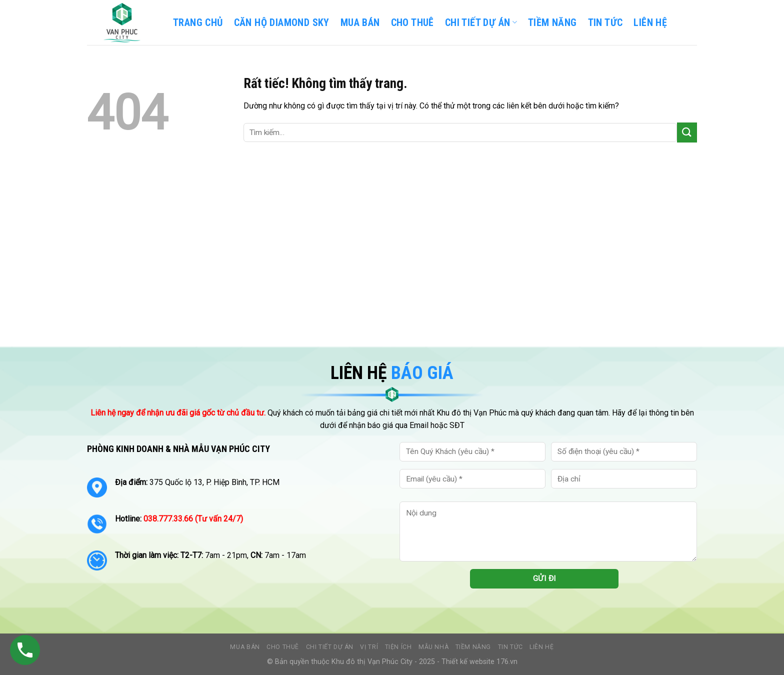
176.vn (507, 662)
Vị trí (369, 647)
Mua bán (360, 22)
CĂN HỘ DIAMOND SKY (282, 22)
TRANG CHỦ (198, 22)
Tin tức (510, 647)
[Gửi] (687, 132)
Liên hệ (541, 647)
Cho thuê (412, 22)
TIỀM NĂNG (552, 22)
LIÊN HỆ (650, 22)
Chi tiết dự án (330, 647)
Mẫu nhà (433, 647)
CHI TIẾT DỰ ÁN (481, 22)
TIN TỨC (605, 22)
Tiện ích (398, 647)
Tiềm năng (473, 647)
